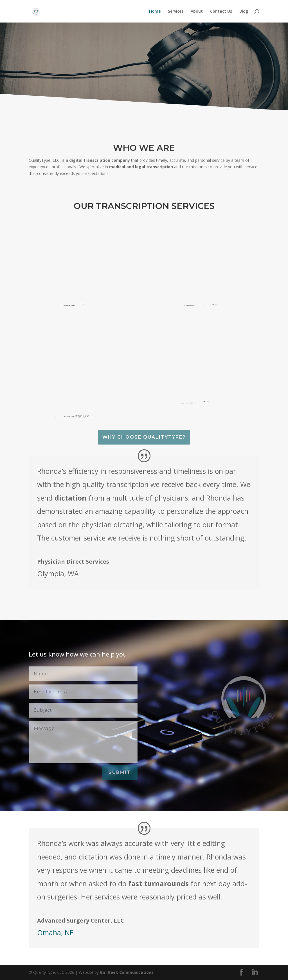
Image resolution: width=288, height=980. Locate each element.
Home (155, 12)
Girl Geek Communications (127, 972)
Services (176, 12)
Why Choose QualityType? (144, 437)
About (197, 12)
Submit (120, 772)
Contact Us (221, 12)
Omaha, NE (55, 932)
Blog (244, 12)
